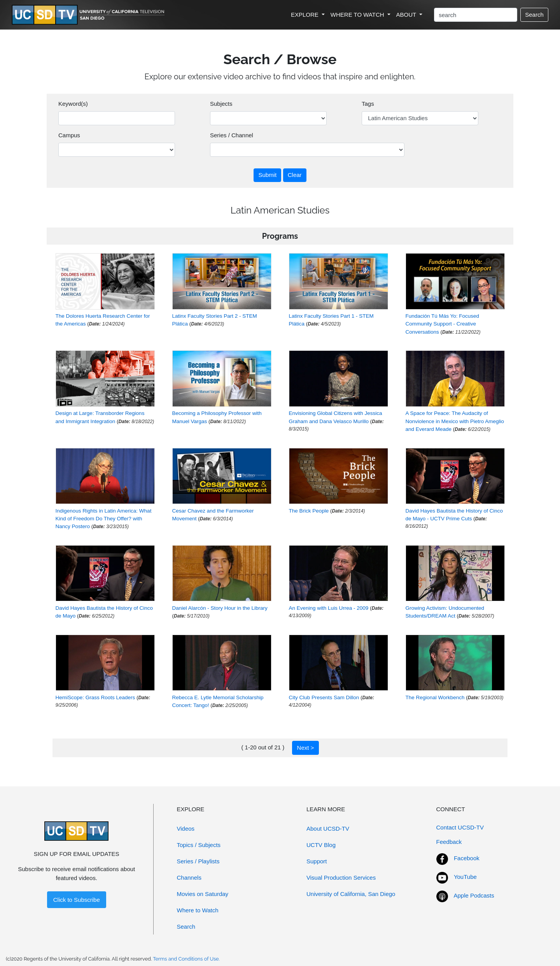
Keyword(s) (73, 104)
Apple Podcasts (474, 895)
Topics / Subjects (199, 845)
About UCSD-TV (328, 829)
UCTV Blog (321, 845)
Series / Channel (232, 135)
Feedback (449, 842)
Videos (186, 829)
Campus (69, 135)
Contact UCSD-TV (460, 827)
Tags (368, 104)
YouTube (465, 877)
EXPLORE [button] (305, 15)
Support (317, 861)
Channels (189, 878)
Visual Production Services (341, 878)
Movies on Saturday (203, 894)
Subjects (221, 104)
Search (534, 15)
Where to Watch (198, 910)
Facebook (467, 858)
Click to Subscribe (77, 900)
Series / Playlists (198, 861)
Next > (306, 748)
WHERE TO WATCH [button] (358, 15)
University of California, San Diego (351, 894)
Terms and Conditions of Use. (186, 959)
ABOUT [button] (407, 15)
